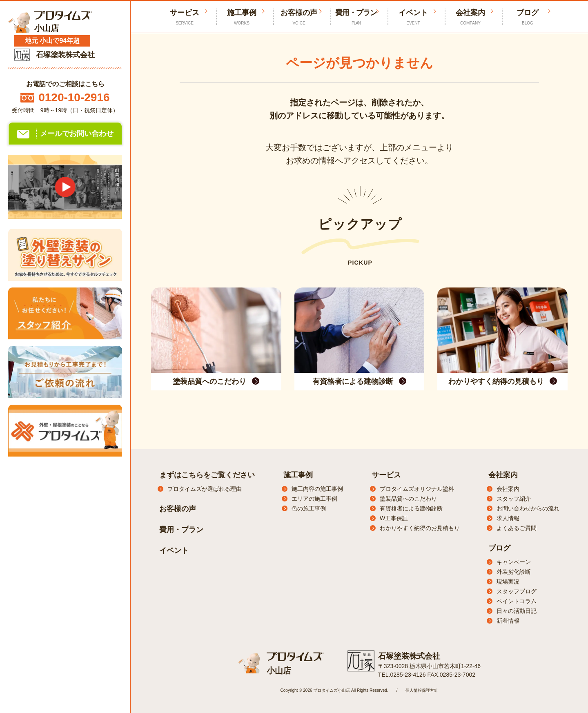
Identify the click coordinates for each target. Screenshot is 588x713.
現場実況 (508, 582)
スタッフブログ (517, 591)
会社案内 (470, 17)
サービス (386, 475)
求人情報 (508, 518)
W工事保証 (394, 518)
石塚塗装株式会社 (408, 655)
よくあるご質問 (517, 528)
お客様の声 (299, 17)
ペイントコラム (517, 601)
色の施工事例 (309, 508)
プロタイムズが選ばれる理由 (205, 489)
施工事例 (242, 17)
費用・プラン (356, 17)
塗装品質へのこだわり (408, 499)
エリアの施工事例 (314, 499)
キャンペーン (514, 562)
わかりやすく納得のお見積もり (420, 528)
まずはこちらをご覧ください (207, 475)
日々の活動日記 (517, 611)
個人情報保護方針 (422, 690)
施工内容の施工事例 (317, 489)
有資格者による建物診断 (411, 508)
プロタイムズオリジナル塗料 (417, 489)
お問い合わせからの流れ (528, 508)
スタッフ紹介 (514, 499)
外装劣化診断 (514, 572)
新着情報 (508, 621)
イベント (413, 17)
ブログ (528, 17)
